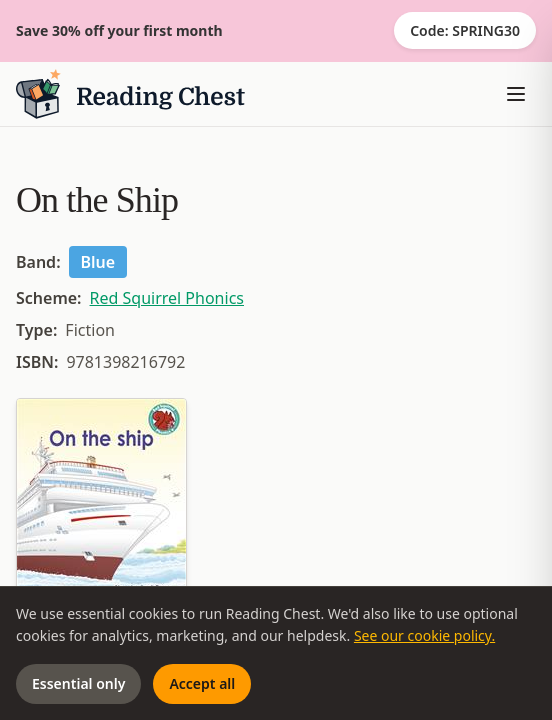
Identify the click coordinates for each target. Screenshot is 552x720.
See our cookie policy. (424, 635)
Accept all (202, 683)
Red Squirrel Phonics (167, 298)
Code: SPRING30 (465, 30)
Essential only (78, 683)
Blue (98, 262)
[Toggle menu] (516, 94)
